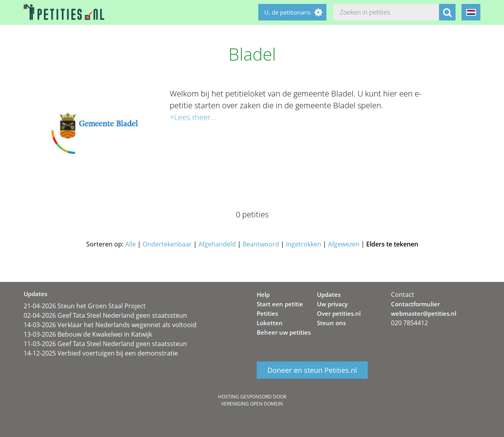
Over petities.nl (339, 313)
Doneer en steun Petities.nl (312, 370)
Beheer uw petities (284, 332)
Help (263, 294)
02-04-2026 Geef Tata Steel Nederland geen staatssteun (105, 315)
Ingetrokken (304, 244)
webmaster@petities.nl (424, 313)
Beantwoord (261, 244)
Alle (131, 244)
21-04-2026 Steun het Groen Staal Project (85, 306)
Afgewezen (344, 244)
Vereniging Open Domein (252, 404)
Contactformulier (415, 304)
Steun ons (331, 323)
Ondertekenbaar (167, 244)
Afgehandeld (217, 244)
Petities (267, 313)
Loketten (270, 323)
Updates (329, 294)
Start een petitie (280, 304)
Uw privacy (332, 304)
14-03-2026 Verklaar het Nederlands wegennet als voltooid (110, 325)
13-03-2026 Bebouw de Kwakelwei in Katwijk (88, 334)
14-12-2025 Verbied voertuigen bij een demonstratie (101, 353)
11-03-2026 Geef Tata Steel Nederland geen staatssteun (105, 344)
